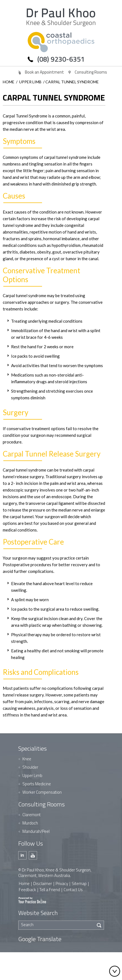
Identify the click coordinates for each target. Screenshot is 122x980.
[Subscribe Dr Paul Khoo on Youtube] (33, 855)
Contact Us (73, 890)
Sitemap (79, 883)
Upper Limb (30, 82)
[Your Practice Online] (32, 900)
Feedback (27, 890)
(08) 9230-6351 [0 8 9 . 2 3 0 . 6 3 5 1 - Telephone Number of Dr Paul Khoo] (61, 59)
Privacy (62, 883)
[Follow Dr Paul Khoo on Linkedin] (22, 855)
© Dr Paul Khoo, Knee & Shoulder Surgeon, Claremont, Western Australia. (55, 873)
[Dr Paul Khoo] (61, 17)
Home (9, 82)
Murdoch (30, 823)
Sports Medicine (37, 784)
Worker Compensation (42, 792)
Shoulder (30, 767)
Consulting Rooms (91, 72)
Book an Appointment (44, 72)
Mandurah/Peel (36, 831)
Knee (27, 759)
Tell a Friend (50, 890)
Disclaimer (43, 883)
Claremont (32, 815)
